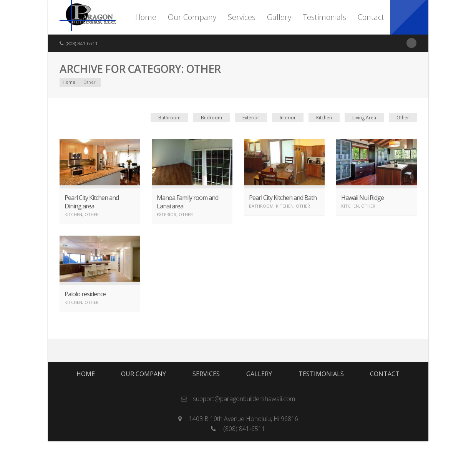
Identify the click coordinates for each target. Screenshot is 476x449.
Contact (371, 17)
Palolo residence (85, 294)
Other (403, 118)
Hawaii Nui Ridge (362, 198)
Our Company (192, 17)
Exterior (251, 118)
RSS (411, 43)
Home (146, 17)
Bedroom (211, 118)
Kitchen (324, 118)
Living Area (364, 118)
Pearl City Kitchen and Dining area (92, 202)
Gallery (279, 17)
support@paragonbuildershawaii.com (244, 399)
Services (242, 17)
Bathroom (169, 118)
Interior (288, 118)
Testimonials (324, 17)
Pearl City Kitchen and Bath (283, 198)
